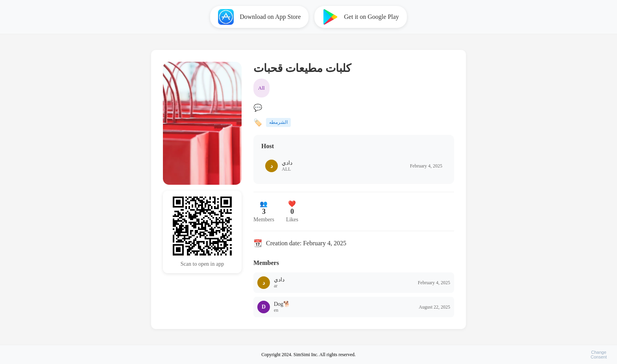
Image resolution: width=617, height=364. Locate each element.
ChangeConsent (599, 355)
